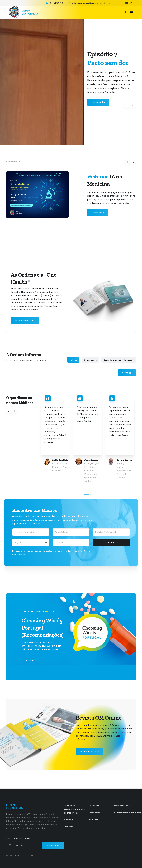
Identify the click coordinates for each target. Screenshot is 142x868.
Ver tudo (127, 373)
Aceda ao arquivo (90, 751)
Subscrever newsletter (18, 838)
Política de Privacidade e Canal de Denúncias (75, 809)
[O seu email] (28, 845)
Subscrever (53, 845)
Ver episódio (98, 102)
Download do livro (25, 320)
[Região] (31, 543)
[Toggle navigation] (132, 12)
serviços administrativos (69, 551)
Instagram (95, 813)
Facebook (94, 806)
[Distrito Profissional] (111, 532)
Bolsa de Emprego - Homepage (119, 360)
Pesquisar (111, 543)
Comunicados (90, 360)
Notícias (73, 360)
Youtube (93, 819)
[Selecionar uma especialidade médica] (71, 532)
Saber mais (98, 213)
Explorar (31, 660)
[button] (126, 106)
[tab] (87, 494)
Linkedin (68, 827)
